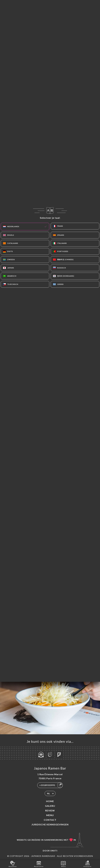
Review (50, 810)
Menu (50, 815)
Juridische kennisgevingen (50, 824)
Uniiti (54, 851)
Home (50, 801)
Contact (50, 820)
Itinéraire (87, 864)
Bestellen (13, 864)
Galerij (50, 806)
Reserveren (39, 864)
